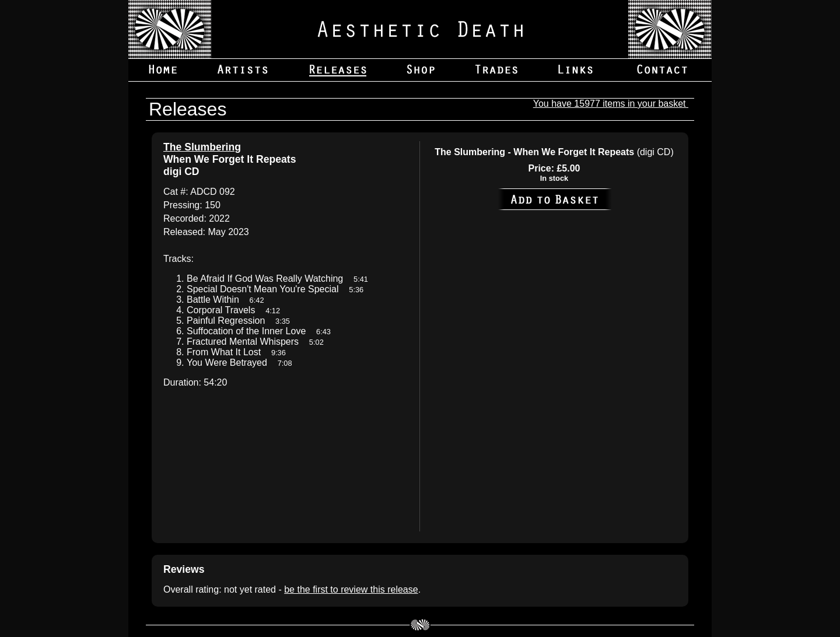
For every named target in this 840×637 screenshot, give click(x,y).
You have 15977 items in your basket (611, 104)
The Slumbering (202, 147)
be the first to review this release (351, 589)
